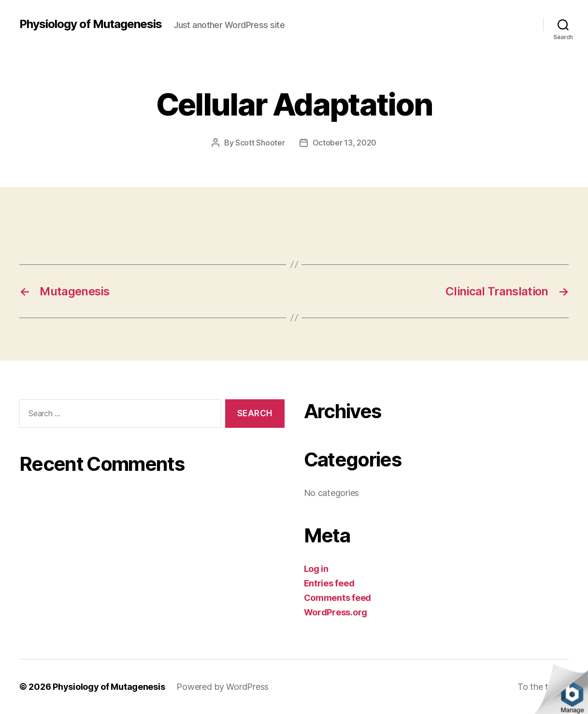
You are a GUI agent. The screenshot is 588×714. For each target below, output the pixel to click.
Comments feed (338, 598)
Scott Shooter (260, 143)
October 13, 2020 (345, 143)
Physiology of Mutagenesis (91, 24)
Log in (316, 569)
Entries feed (329, 583)
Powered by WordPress (222, 687)
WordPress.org (336, 612)
